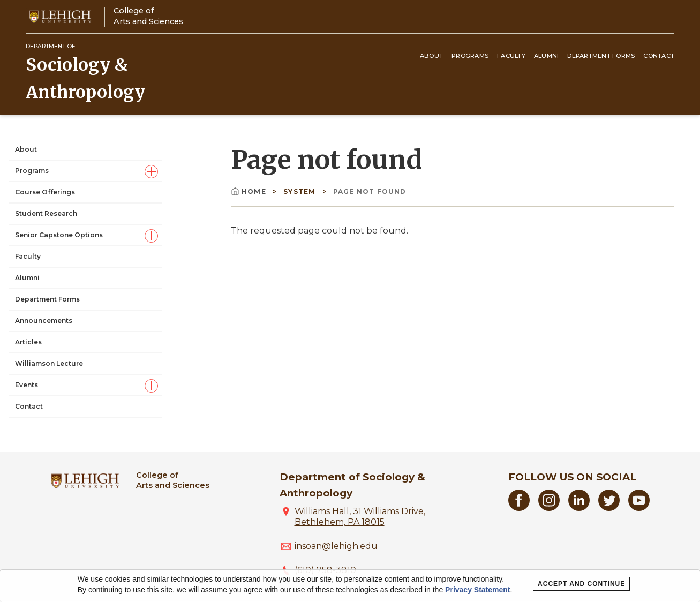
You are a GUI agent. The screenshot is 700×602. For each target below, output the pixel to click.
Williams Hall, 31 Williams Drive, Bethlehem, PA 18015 (360, 517)
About (431, 56)
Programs (470, 56)
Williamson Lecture (49, 363)
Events (27, 385)
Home (250, 191)
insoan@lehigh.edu (336, 546)
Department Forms (601, 56)
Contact (659, 56)
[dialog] (350, 586)
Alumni (547, 56)
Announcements (44, 321)
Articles (28, 342)
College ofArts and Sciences (148, 16)
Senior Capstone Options (59, 235)
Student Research (46, 213)
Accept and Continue (581, 584)
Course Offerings (45, 192)
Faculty (511, 56)
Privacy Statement (477, 590)
